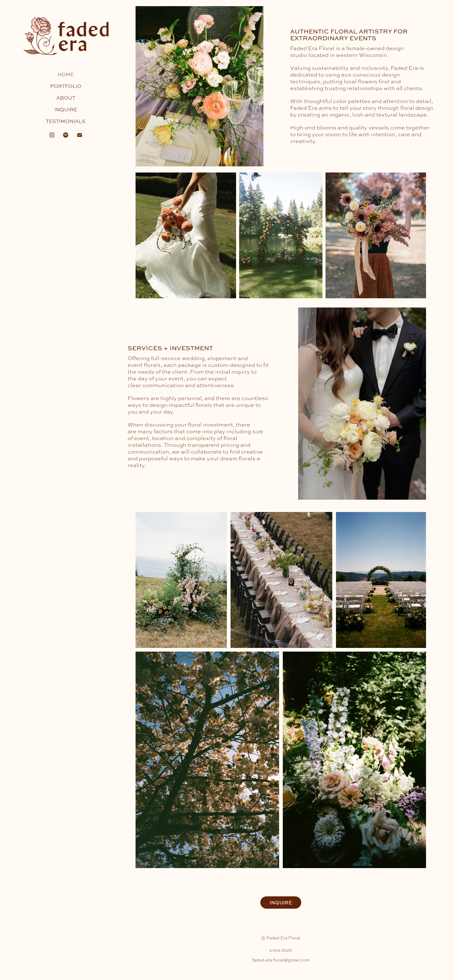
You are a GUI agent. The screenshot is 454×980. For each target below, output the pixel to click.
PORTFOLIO (66, 86)
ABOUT (66, 98)
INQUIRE (66, 109)
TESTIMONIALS (66, 121)
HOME (66, 75)
